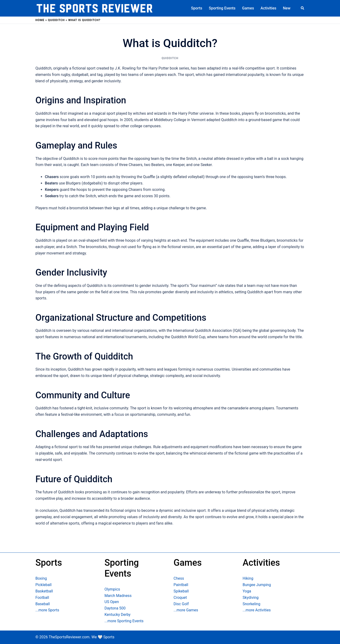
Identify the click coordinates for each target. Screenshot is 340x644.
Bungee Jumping (257, 585)
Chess (179, 578)
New (287, 8)
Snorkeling (252, 604)
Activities (269, 8)
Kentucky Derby (118, 615)
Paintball (181, 585)
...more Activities (257, 610)
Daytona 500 (115, 608)
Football (42, 598)
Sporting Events (222, 8)
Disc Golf (181, 604)
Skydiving (251, 598)
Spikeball (181, 591)
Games (248, 8)
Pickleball (43, 585)
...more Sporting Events (124, 621)
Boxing (41, 578)
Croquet (180, 598)
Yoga (247, 591)
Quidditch (56, 20)
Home (40, 20)
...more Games (186, 610)
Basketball (44, 591)
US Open (112, 602)
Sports (197, 8)
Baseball (43, 604)
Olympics (112, 589)
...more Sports (47, 610)
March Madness (118, 596)
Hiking (248, 578)
